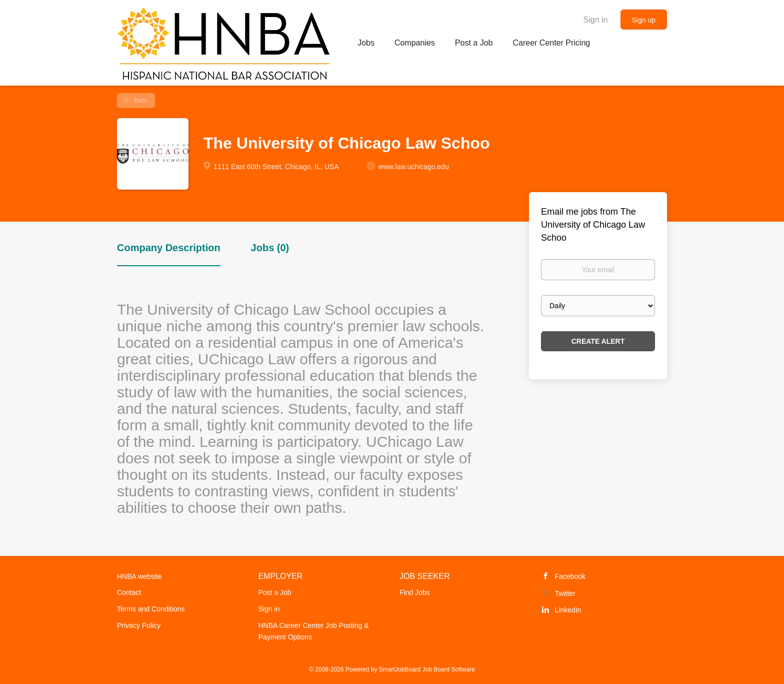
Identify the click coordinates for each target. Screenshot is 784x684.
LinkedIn (568, 610)
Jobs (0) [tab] (270, 248)
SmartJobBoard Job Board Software (427, 669)
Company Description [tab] (169, 248)
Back (140, 101)
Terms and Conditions (151, 609)
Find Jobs (415, 592)
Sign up (644, 20)
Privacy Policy (139, 625)
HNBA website (139, 576)
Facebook (570, 576)
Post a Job (275, 592)
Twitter (565, 593)
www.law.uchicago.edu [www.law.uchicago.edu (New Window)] (414, 167)
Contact (129, 592)
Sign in (596, 20)
